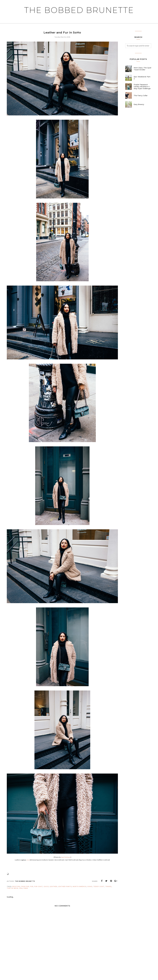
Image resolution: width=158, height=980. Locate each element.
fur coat (38, 886)
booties (16, 886)
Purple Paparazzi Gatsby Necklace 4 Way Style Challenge (142, 86)
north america (80, 886)
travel (109, 886)
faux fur (25, 886)
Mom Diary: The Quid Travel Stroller (142, 69)
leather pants (65, 886)
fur (32, 886)
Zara (26, 888)
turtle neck (12, 888)
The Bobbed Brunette (79, 10)
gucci (46, 886)
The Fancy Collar (141, 95)
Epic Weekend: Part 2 (142, 78)
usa (21, 888)
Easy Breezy (139, 104)
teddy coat (99, 886)
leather (53, 886)
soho (90, 886)
